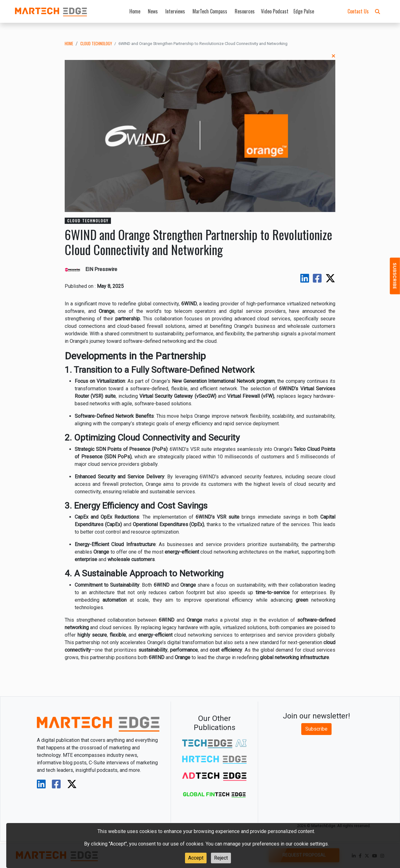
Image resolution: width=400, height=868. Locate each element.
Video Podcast (275, 11)
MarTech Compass (210, 11)
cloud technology (96, 44)
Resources (245, 11)
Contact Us (358, 11)
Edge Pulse (304, 11)
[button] (377, 11)
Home (135, 11)
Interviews (175, 11)
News (153, 11)
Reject (221, 858)
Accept (196, 858)
